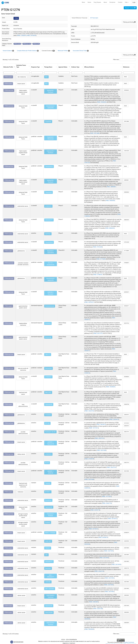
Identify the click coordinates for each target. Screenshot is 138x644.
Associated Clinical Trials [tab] (81, 51)
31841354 (126, 151)
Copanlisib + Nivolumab (51, 138)
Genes (89, 2)
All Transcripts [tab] (94, 18)
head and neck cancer (23, 393)
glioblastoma (21, 251)
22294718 (126, 507)
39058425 (126, 90)
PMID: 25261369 (98, 609)
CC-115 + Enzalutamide (51, 264)
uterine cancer (21, 595)
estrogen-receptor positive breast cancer (23, 516)
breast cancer (21, 84)
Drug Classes (97, 2)
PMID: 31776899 (101, 259)
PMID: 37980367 (98, 275)
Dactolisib (48, 568)
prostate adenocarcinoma (23, 433)
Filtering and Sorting (129, 22)
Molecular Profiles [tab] (64, 51)
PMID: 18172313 (94, 428)
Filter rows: (116, 60)
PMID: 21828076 (22, 35)
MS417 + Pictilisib (50, 533)
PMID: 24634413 (114, 419)
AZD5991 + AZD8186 (51, 472)
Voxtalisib (48, 415)
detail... (126, 77)
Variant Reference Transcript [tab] (79, 18)
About (105, 2)
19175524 (126, 492)
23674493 (126, 548)
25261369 (126, 606)
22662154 (126, 500)
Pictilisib (48, 522)
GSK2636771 (49, 220)
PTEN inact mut (9, 90)
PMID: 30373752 (98, 333)
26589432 (126, 483)
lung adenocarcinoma (23, 405)
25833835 (126, 595)
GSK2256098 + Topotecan (51, 596)
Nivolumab (48, 337)
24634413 (126, 415)
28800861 (126, 180)
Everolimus (48, 500)
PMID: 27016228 (98, 247)
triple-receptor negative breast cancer (23, 92)
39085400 (126, 192)
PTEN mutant (8, 77)
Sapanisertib (49, 606)
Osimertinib (48, 368)
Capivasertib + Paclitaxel (51, 152)
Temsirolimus (49, 166)
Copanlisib (48, 122)
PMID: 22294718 (95, 510)
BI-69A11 (48, 492)
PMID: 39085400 (110, 201)
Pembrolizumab (50, 306)
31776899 (126, 251)
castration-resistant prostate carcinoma (23, 264)
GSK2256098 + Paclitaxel (51, 624)
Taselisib (48, 483)
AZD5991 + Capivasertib (51, 443)
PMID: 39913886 (95, 133)
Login (134, 2)
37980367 (126, 263)
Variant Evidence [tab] (8, 51)
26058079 (126, 533)
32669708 (126, 404)
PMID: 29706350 (31, 35)
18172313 (126, 423)
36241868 (126, 442)
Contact (120, 2)
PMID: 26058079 (103, 537)
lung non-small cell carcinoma (23, 369)
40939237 (126, 292)
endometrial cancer (23, 206)
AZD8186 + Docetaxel (51, 293)
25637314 (126, 432)
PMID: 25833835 (94, 602)
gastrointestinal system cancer (23, 307)
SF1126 (47, 423)
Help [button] (127, 2)
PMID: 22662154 (107, 503)
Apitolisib (48, 234)
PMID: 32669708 (89, 411)
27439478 (126, 454)
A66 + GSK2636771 (51, 576)
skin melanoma (22, 77)
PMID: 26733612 (112, 519)
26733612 (126, 514)
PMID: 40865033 (110, 228)
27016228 (126, 242)
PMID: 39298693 (111, 387)
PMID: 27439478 (89, 459)
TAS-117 (48, 355)
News (83, 2)
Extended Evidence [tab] (48, 51)
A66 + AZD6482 (50, 589)
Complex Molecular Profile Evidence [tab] (28, 51)
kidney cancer (21, 454)
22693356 (126, 541)
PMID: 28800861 (112, 187)
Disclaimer (112, 2)
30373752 (126, 323)
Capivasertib (49, 405)
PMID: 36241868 (101, 450)
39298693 (126, 377)
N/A (46, 77)
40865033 (126, 220)
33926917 (126, 306)
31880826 (126, 206)
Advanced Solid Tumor (23, 107)
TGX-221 (48, 548)
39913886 (126, 121)
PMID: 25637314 (99, 438)
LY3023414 (48, 206)
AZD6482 (48, 582)
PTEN (16, 18)
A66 (46, 555)
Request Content (130, 8)
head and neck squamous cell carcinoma (23, 485)
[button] (14, 67)
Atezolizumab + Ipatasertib (51, 107)
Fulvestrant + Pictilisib (51, 515)
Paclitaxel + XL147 (50, 432)
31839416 (126, 368)
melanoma (20, 492)
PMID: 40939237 (89, 302)
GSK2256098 (49, 613)
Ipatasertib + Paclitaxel (51, 91)
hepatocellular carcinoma (23, 324)
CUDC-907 (48, 541)
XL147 (47, 463)
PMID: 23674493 (109, 551)
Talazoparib (49, 192)
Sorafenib (48, 323)
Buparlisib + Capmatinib (51, 252)
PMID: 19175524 (107, 497)
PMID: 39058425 (102, 102)
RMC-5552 (48, 392)
